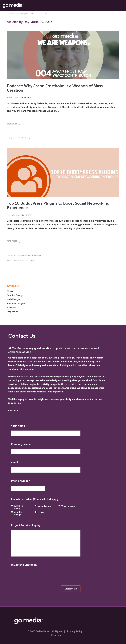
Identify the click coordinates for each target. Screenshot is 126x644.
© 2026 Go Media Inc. (39, 631)
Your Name (19, 426)
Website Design (18, 507)
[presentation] (32, 575)
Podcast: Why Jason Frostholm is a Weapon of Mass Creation (55, 88)
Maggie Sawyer (13, 215)
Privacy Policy (75, 631)
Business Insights (16, 303)
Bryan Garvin (12, 97)
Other (41, 512)
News (10, 291)
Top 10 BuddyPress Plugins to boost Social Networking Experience (58, 206)
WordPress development (24, 260)
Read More (12, 124)
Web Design (13, 299)
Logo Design (44, 506)
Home (9, 14)
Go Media (14, 358)
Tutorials (12, 307)
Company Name (21, 444)
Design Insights (21, 14)
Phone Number (20, 481)
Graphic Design (24, 138)
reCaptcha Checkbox (24, 565)
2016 (33, 14)
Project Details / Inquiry (26, 525)
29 (25, 97)
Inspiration (36, 255)
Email (16, 463)
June (40, 14)
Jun (22, 97)
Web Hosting (68, 506)
